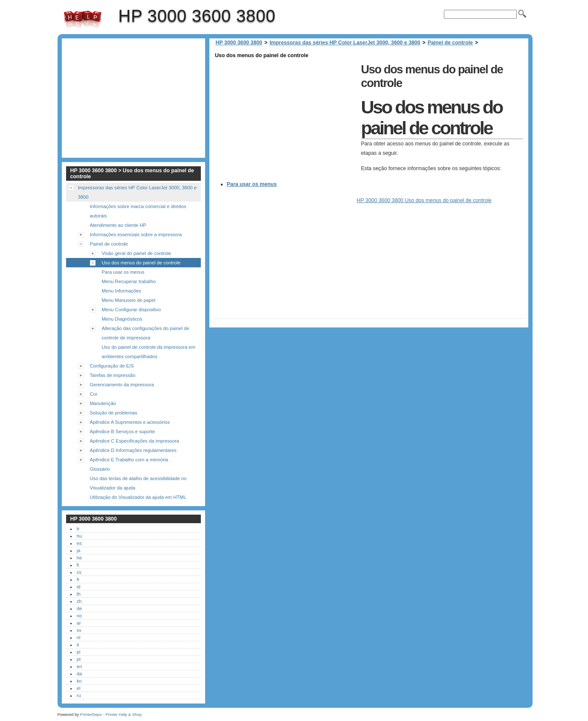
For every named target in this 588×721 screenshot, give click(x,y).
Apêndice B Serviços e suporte (123, 431)
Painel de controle (450, 43)
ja (79, 550)
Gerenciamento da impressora (122, 385)
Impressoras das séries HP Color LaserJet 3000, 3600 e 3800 (345, 43)
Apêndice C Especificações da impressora (135, 441)
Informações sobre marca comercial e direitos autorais (138, 211)
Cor (94, 394)
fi (78, 565)
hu (79, 536)
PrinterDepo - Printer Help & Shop (111, 714)
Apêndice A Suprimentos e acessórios (130, 422)
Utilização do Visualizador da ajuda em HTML (138, 497)
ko (79, 681)
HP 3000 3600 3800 (83, 19)
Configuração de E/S (112, 366)
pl (79, 652)
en (79, 666)
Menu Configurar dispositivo (132, 310)
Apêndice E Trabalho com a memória (129, 460)
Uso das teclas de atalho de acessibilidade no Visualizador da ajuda (138, 483)
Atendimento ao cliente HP (118, 225)
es (79, 543)
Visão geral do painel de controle (137, 253)
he (79, 558)
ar (79, 623)
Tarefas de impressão (113, 375)
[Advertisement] (285, 120)
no (79, 616)
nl (79, 637)
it (78, 645)
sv (79, 630)
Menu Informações (122, 291)
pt (79, 659)
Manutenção (103, 403)
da (79, 674)
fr (78, 579)
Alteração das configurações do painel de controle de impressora (146, 333)
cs (79, 572)
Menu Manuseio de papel (129, 300)
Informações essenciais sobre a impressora (136, 235)
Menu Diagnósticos (122, 319)
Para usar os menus (252, 184)
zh (79, 601)
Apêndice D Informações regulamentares (133, 450)
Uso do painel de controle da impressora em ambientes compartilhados (149, 352)
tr (78, 529)
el (79, 688)
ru (79, 695)
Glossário (100, 469)
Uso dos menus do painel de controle (141, 263)
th (79, 594)
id (79, 587)
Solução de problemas (114, 413)
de (79, 608)
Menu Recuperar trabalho (129, 281)
